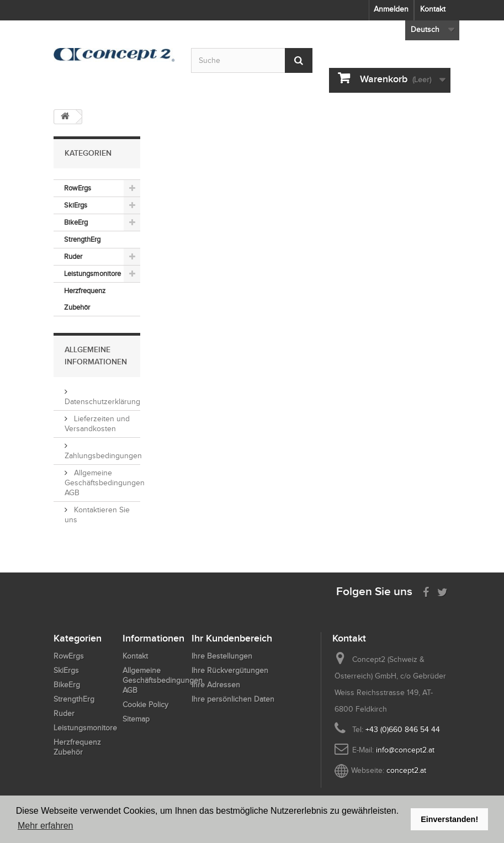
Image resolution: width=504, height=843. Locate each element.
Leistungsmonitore (92, 274)
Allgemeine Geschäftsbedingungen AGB (105, 483)
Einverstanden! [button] (449, 819)
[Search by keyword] (252, 60)
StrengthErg (82, 239)
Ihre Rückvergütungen (230, 670)
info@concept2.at (405, 750)
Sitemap (136, 719)
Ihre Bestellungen (222, 656)
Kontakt (433, 9)
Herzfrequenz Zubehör (85, 299)
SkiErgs (76, 205)
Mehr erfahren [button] (46, 826)
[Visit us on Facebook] (426, 591)
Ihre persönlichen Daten (233, 699)
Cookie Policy (145, 705)
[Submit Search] (299, 60)
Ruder (73, 256)
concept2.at (406, 770)
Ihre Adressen (216, 685)
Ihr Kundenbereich (232, 638)
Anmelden (391, 9)
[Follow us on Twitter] (442, 591)
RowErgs (78, 188)
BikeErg (76, 222)
